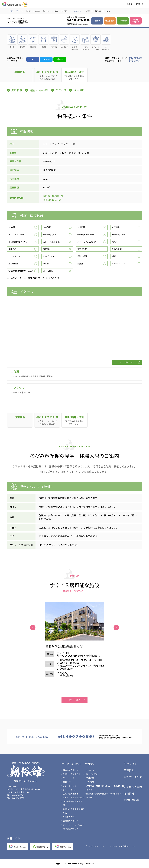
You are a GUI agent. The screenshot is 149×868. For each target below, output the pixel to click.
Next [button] (116, 628)
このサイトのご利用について (123, 846)
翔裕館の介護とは (71, 770)
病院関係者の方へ (71, 821)
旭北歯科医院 (50, 199)
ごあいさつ (91, 770)
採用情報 (129, 794)
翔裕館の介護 (98, 11)
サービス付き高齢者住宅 (74, 797)
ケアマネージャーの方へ (73, 825)
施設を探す (130, 764)
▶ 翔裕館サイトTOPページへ (16, 11)
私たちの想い (92, 774)
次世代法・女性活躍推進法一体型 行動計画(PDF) (105, 788)
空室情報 (129, 770)
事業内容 (90, 778)
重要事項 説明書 (138, 59)
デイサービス (69, 778)
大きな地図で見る (127, 362)
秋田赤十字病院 (51, 196)
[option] (74, 643)
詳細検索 (88, 11)
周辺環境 (79, 90)
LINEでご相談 (123, 21)
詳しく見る (74, 681)
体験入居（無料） (110, 21)
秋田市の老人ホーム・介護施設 (50, 11)
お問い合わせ (132, 800)
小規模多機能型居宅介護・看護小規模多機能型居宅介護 (74, 807)
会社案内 (90, 764)
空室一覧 (108, 11)
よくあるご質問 (133, 787)
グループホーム (70, 790)
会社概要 (90, 782)
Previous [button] (33, 628)
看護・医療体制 (39, 90)
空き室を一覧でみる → (74, 591)
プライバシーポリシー (95, 846)
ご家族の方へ (69, 817)
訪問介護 (67, 782)
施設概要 (17, 90)
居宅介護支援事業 (71, 794)
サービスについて (72, 764)
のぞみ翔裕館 (64, 11)
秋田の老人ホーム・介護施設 (33, 11)
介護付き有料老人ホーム (74, 774)
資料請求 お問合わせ (136, 21)
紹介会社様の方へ (71, 829)
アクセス (61, 90)
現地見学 (97, 21)
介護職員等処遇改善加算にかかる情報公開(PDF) (105, 795)
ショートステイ (70, 786)
